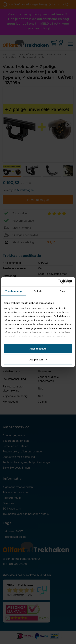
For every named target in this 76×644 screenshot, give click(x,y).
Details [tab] (38, 291)
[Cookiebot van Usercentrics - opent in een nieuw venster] (58, 282)
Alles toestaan (38, 348)
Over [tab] (63, 291)
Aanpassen (38, 360)
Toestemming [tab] (14, 291)
